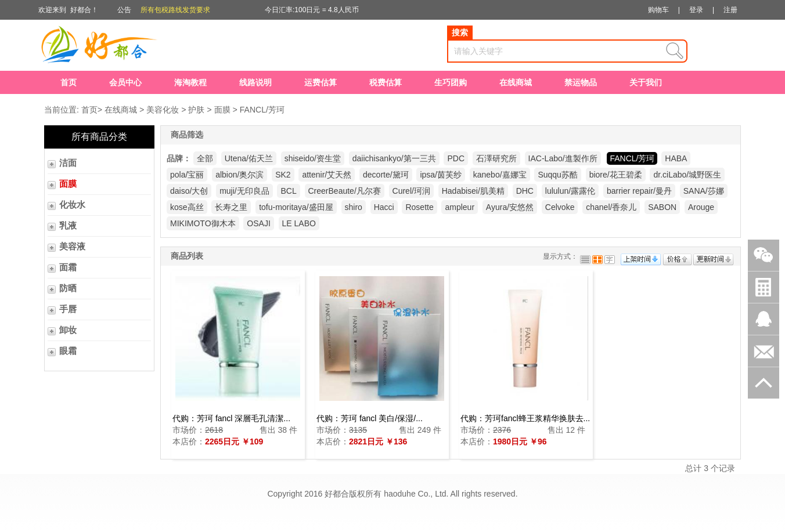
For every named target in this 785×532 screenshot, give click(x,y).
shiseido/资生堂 (313, 158)
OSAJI (258, 223)
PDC (456, 158)
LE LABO (299, 223)
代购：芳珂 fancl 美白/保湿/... (370, 418)
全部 (205, 158)
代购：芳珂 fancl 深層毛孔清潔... (231, 418)
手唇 (68, 309)
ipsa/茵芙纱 (441, 175)
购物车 (658, 10)
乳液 (68, 226)
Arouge (701, 207)
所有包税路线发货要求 (175, 10)
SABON (662, 207)
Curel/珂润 (411, 191)
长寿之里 (231, 207)
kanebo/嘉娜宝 (500, 175)
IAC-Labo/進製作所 (563, 158)
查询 (675, 51)
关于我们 (646, 82)
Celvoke (560, 207)
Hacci (384, 207)
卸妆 (68, 330)
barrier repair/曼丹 (639, 191)
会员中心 (125, 82)
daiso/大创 (189, 191)
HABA (676, 158)
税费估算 (386, 82)
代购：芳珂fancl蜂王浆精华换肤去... (525, 418)
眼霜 (68, 351)
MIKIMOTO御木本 (203, 223)
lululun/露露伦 (570, 191)
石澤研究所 (496, 158)
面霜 (68, 267)
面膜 (222, 110)
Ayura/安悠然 (510, 207)
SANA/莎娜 (704, 191)
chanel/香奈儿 (611, 207)
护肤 (196, 110)
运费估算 (321, 82)
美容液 (72, 247)
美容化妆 (163, 110)
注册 (730, 10)
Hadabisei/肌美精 (473, 191)
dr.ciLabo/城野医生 (687, 175)
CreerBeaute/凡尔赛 (345, 191)
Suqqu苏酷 (557, 175)
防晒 (68, 288)
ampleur (460, 207)
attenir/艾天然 (327, 175)
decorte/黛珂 (386, 175)
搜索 (460, 32)
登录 (696, 10)
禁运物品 (581, 82)
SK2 (283, 175)
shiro (354, 207)
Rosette (419, 207)
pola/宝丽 (187, 175)
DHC (525, 191)
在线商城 (516, 82)
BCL (288, 191)
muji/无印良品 (244, 191)
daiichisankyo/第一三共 (394, 158)
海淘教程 (190, 82)
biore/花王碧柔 (616, 175)
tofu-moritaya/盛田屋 (296, 207)
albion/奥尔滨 (240, 175)
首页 (69, 82)
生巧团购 (451, 82)
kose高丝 (187, 207)
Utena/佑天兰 (249, 158)
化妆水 (72, 205)
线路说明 (255, 82)
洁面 (68, 163)
